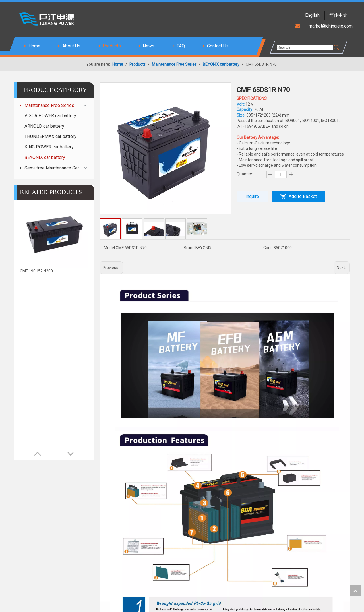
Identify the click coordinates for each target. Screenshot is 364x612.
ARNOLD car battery (44, 126)
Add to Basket (303, 196)
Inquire (252, 196)
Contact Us (218, 46)
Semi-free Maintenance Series (55, 168)
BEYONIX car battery (45, 157)
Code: (268, 248)
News (149, 46)
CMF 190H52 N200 (36, 271)
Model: (110, 248)
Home (34, 46)
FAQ (181, 46)
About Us (71, 46)
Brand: (190, 248)
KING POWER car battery (49, 147)
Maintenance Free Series (49, 105)
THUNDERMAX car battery (50, 136)
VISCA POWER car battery (50, 116)
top (355, 591)
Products (112, 46)
